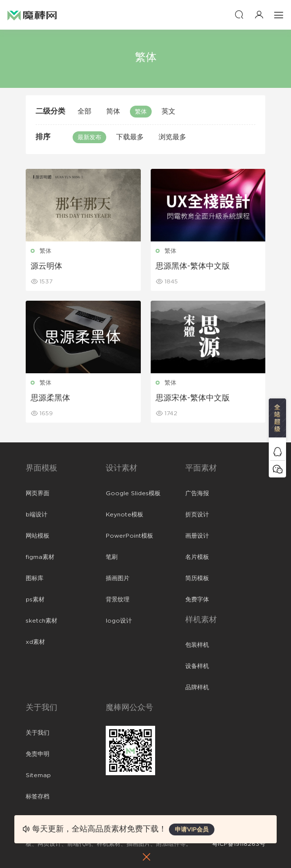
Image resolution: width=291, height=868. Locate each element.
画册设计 (197, 536)
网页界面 (38, 493)
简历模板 (197, 578)
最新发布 (89, 137)
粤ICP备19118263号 (239, 844)
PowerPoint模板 (129, 536)
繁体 (141, 112)
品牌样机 (197, 687)
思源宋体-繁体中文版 (193, 398)
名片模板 (197, 557)
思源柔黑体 (50, 398)
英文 (168, 112)
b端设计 (37, 514)
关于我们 (38, 733)
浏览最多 (172, 137)
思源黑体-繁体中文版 (193, 266)
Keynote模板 (125, 514)
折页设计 (197, 514)
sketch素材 (42, 621)
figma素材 (40, 557)
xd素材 (35, 642)
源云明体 (46, 266)
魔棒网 (32, 15)
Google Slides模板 (133, 493)
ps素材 (35, 599)
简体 (113, 112)
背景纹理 (118, 599)
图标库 (35, 578)
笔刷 (112, 557)
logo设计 (119, 621)
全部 (84, 112)
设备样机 (197, 666)
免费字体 (197, 599)
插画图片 (118, 578)
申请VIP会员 (192, 829)
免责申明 (38, 754)
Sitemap (38, 775)
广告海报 (197, 493)
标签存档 (38, 796)
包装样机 (197, 645)
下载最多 (130, 137)
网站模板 (38, 536)
